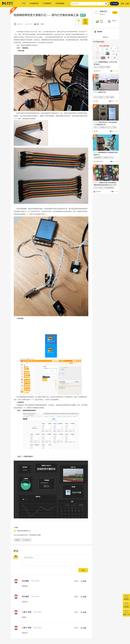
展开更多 (106, 37)
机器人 (101, 188)
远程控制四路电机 (109, 188)
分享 (85, 22)
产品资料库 (47, 3)
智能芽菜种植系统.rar (24, 531)
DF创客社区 (34, 3)
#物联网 (17, 540)
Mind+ (96, 67)
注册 (127, 4)
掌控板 (101, 97)
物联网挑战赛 (98, 157)
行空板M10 (102, 67)
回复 (83, 581)
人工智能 (106, 97)
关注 (115, 13)
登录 (123, 4)
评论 (83, 570)
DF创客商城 (60, 3)
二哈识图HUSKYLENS (104, 127)
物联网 (108, 67)
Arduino (96, 188)
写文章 (114, 4)
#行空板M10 (26, 540)
